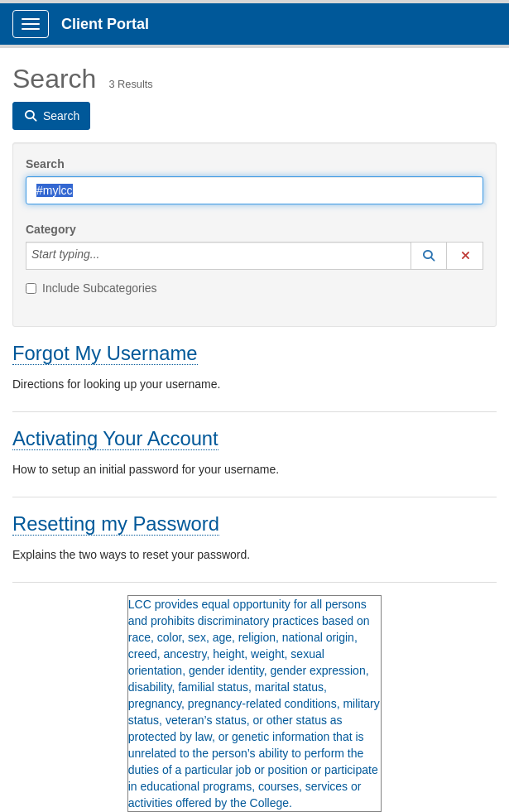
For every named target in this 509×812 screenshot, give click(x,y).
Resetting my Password (116, 524)
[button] (429, 256)
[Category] (108, 256)
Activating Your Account (115, 438)
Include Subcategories (91, 288)
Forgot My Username (105, 353)
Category (51, 229)
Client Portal (105, 24)
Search (45, 164)
